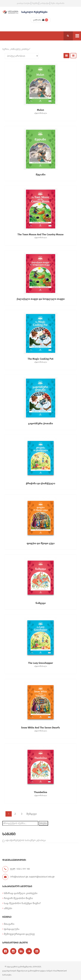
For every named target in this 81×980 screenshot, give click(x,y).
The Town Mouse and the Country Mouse (40, 236)
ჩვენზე (35, 3)
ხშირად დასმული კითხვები (21, 893)
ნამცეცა (41, 603)
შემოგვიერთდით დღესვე (19, 934)
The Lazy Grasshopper (40, 665)
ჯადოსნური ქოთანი (40, 423)
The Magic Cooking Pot (40, 360)
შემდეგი (32, 814)
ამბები (8, 908)
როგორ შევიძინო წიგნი (18, 898)
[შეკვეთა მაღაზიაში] (22, 56)
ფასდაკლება (12, 929)
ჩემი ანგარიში (58, 3)
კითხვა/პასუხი (23, 3)
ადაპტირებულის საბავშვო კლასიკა (26, 840)
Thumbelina (40, 794)
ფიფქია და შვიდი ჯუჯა (41, 543)
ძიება (43, 823)
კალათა (39, 20)
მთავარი (9, 924)
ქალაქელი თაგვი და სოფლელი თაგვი (41, 299)
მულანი (41, 174)
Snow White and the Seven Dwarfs (40, 729)
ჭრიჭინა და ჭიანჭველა (40, 483)
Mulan (40, 112)
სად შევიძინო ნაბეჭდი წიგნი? (22, 903)
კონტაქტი (45, 3)
